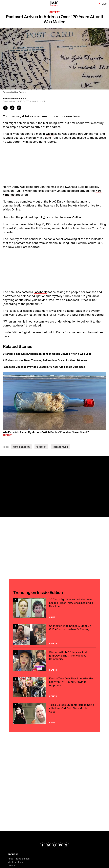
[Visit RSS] (66, 846)
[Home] (54, 4)
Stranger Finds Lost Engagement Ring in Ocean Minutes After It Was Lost (47, 354)
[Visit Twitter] (49, 846)
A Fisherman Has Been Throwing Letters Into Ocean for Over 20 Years (45, 360)
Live (104, 4)
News (52, 723)
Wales (50, 134)
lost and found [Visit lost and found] (60, 447)
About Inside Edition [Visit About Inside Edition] (19, 859)
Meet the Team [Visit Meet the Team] (16, 862)
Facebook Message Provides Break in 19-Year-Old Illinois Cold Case (44, 367)
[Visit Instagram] (54, 846)
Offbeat (54, 12)
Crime (52, 617)
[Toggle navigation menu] (4, 4)
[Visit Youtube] (60, 846)
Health (53, 644)
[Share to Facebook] (5, 108)
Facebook (40, 292)
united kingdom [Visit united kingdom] (22, 447)
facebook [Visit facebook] (41, 447)
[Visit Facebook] (43, 846)
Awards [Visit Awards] (12, 865)
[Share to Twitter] (12, 108)
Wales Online (72, 217)
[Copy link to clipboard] (19, 108)
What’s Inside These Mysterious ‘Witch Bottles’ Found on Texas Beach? (46, 432)
